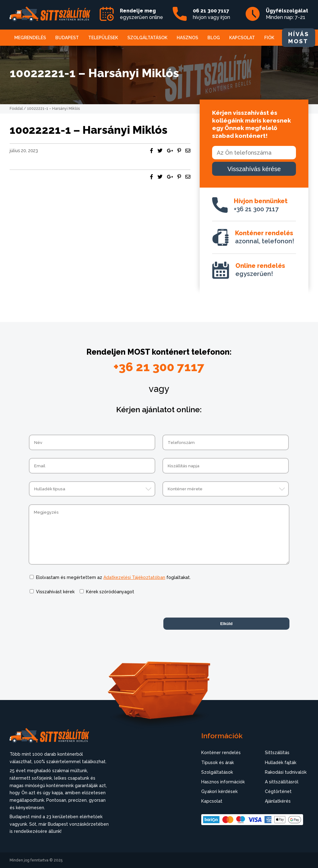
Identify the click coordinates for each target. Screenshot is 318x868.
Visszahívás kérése (254, 169)
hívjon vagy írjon (211, 14)
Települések (103, 38)
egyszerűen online (141, 14)
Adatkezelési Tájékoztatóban (134, 577)
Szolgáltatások (147, 38)
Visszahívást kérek (55, 592)
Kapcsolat (242, 38)
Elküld (226, 624)
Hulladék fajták (281, 763)
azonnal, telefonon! (265, 237)
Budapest (67, 38)
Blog (214, 38)
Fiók (269, 38)
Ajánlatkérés (278, 801)
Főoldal (16, 109)
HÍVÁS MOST (299, 38)
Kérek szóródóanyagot (110, 592)
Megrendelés (30, 38)
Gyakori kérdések (219, 791)
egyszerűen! (260, 270)
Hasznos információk (223, 782)
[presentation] (76, 615)
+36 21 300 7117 (261, 205)
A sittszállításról (282, 782)
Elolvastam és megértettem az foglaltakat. (113, 577)
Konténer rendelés (221, 753)
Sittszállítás (277, 753)
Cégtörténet (278, 791)
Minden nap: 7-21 (287, 14)
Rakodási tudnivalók (286, 772)
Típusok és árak (218, 763)
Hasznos (187, 38)
